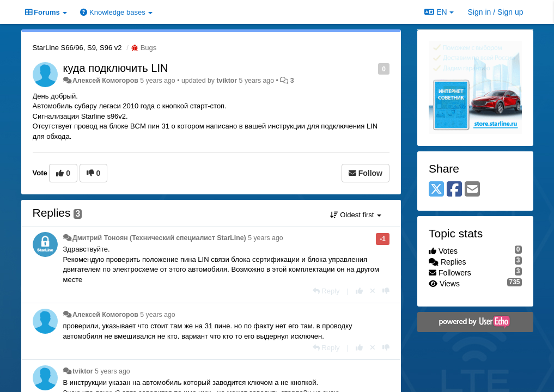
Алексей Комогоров (105, 81)
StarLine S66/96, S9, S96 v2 (77, 48)
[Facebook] (454, 190)
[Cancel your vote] (373, 291)
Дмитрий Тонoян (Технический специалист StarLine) (159, 238)
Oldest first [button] (356, 215)
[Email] (472, 190)
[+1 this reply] (359, 291)
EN (439, 12)
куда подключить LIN (116, 68)
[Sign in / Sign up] (496, 12)
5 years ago (266, 238)
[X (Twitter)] (436, 190)
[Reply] (326, 291)
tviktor (227, 81)
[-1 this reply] (386, 291)
